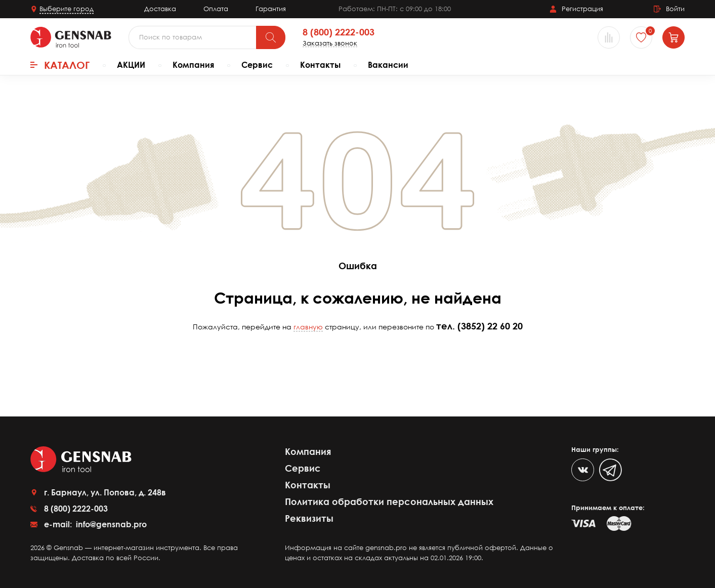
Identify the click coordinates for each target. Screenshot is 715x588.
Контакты (320, 65)
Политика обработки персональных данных (389, 501)
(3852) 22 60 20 (490, 326)
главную (308, 327)
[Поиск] (271, 37)
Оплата (216, 9)
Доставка (160, 9)
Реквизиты (309, 518)
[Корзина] (674, 37)
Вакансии (388, 65)
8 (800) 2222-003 (339, 32)
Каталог (60, 65)
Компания (193, 65)
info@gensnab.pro (110, 524)
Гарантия (271, 9)
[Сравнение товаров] (609, 37)
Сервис (257, 65)
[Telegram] (611, 470)
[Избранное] (641, 37)
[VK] (583, 470)
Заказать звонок (330, 43)
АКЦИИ (131, 65)
